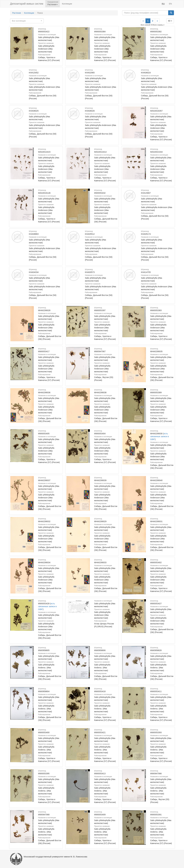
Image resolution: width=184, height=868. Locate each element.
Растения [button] (53, 4)
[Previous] (143, 21)
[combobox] (27, 21)
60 (170, 21)
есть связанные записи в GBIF (159, 436)
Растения (17, 13)
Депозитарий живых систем (27, 4)
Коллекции (67, 4)
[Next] (157, 21)
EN (170, 4)
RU (163, 4)
